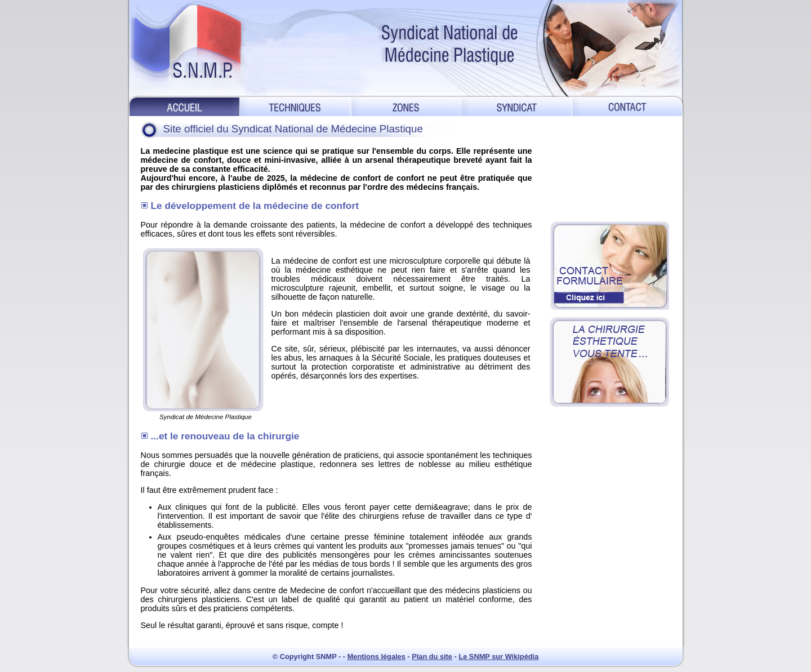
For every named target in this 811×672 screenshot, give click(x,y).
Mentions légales (376, 657)
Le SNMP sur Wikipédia (498, 657)
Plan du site (432, 657)
